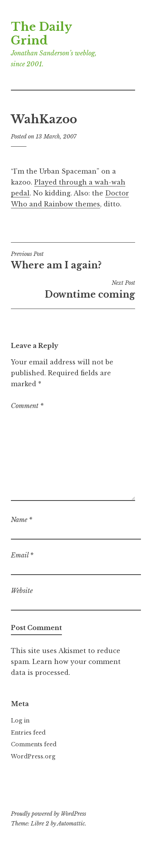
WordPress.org (33, 756)
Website (22, 591)
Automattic (71, 824)
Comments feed (34, 744)
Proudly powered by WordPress (48, 814)
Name (22, 520)
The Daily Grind (41, 34)
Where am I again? (73, 261)
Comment (27, 406)
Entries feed (28, 733)
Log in (20, 721)
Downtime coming (73, 289)
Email (22, 555)
